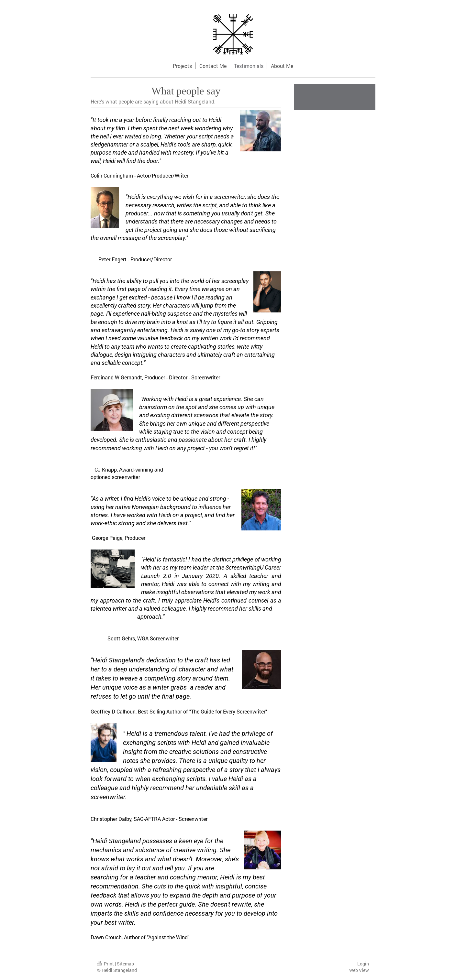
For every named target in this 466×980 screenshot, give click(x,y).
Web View (359, 970)
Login (363, 964)
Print (106, 964)
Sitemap (125, 964)
